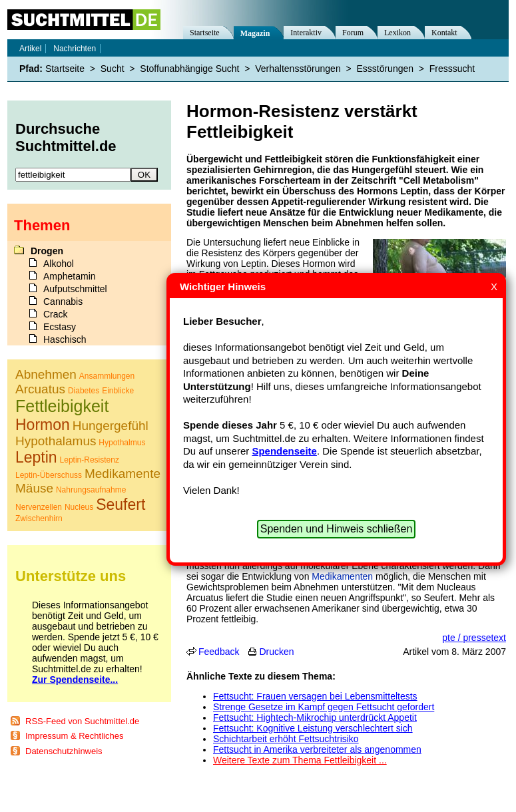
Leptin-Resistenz (90, 460)
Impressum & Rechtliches (74, 736)
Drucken (276, 652)
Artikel (30, 49)
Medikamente (123, 474)
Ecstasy (60, 327)
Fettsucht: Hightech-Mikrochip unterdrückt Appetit (315, 717)
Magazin (255, 33)
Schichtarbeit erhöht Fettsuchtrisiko (286, 739)
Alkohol (59, 264)
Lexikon (397, 33)
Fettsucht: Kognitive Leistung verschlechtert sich (313, 728)
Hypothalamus (56, 441)
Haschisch (65, 339)
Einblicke (118, 391)
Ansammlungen (107, 376)
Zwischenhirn (39, 518)
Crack (56, 314)
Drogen (47, 251)
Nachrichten (75, 49)
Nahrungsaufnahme (91, 490)
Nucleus (79, 507)
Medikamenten (342, 576)
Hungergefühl (111, 426)
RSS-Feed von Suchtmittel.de (82, 721)
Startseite (205, 33)
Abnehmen (46, 374)
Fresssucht (452, 69)
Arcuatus (40, 389)
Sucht (113, 69)
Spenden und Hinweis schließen (337, 529)
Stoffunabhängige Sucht (189, 69)
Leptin (36, 457)
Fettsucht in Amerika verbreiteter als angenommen (317, 749)
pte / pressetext (474, 638)
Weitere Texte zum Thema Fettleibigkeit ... (300, 760)
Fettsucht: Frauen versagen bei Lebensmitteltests (315, 696)
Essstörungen (385, 69)
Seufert (121, 505)
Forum (353, 33)
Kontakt (444, 33)
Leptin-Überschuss (49, 475)
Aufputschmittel (75, 289)
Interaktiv (306, 33)
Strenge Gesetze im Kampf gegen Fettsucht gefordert (324, 707)
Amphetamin (70, 276)
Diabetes (84, 391)
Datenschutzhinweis (64, 751)
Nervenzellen (39, 507)
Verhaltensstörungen (298, 69)
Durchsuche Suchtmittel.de (66, 137)
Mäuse (34, 488)
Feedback (219, 652)
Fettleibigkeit (62, 406)
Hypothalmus (122, 443)
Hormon (43, 425)
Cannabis (63, 302)
